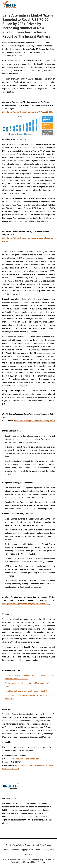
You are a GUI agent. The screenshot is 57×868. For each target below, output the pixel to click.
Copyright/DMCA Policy (31, 850)
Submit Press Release (42, 845)
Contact (28, 854)
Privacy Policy (49, 850)
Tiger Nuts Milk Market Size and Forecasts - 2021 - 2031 (28, 691)
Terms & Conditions (11, 850)
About (8, 845)
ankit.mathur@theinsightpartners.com (24, 759)
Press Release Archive (22, 845)
